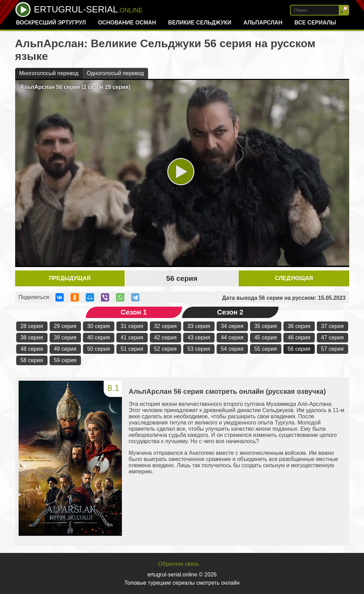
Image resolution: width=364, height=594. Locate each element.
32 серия (165, 326)
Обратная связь (179, 564)
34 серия (232, 326)
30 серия (98, 326)
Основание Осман (127, 23)
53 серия (199, 349)
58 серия (32, 360)
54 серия (232, 349)
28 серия (32, 326)
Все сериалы (315, 23)
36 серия (299, 326)
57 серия (332, 349)
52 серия (165, 349)
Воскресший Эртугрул (51, 23)
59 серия (65, 360)
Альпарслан (263, 23)
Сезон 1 (134, 312)
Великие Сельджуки (200, 23)
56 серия (299, 349)
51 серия (132, 349)
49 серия (65, 349)
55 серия (266, 349)
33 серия (199, 326)
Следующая (294, 278)
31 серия (132, 326)
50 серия (98, 349)
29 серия (65, 326)
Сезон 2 (230, 312)
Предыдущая (70, 278)
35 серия (266, 326)
